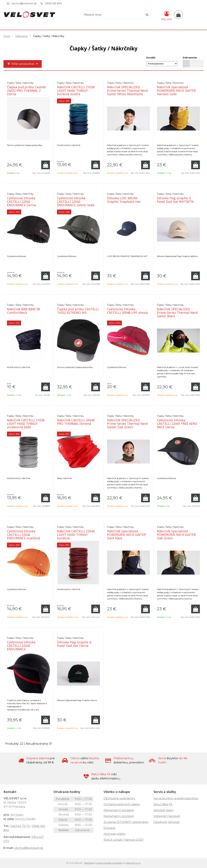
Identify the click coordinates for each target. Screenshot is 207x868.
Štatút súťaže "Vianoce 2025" (124, 840)
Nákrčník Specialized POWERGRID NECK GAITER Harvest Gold (176, 91)
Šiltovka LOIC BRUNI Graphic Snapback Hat (124, 200)
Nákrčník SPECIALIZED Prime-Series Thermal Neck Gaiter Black (177, 313)
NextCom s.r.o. (133, 863)
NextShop (89, 863)
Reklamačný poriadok (119, 810)
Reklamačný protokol (119, 816)
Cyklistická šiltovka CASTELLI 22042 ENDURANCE (21, 646)
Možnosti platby (115, 834)
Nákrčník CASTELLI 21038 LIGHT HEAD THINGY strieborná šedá (26, 424)
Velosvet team (163, 810)
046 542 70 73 (20, 826)
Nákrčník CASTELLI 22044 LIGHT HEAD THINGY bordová (76, 535)
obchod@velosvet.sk (24, 3)
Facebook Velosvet (167, 822)
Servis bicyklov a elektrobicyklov (176, 798)
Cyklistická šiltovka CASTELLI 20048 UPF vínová (127, 311)
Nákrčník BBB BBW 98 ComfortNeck (23, 311)
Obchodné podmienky (119, 798)
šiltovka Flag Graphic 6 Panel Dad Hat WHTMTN (175, 200)
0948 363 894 (53, 3)
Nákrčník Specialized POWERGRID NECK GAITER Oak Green (176, 535)
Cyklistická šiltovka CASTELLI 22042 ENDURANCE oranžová (24, 535)
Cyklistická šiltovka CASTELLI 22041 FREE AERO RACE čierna (177, 424)
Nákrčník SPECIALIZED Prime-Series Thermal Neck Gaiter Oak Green (127, 424)
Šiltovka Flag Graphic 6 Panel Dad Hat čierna (74, 644)
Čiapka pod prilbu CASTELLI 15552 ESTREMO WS (78, 311)
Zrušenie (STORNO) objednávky (126, 822)
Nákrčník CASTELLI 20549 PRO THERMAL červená (76, 422)
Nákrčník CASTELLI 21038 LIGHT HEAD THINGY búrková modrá (76, 91)
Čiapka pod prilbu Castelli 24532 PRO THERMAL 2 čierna (26, 91)
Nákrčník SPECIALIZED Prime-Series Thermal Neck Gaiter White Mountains (127, 91)
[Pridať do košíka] (46, 165)
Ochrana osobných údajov (122, 804)
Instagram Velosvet (167, 816)
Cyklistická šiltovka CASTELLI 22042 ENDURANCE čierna (21, 202)
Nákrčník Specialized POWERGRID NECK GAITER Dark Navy (126, 535)
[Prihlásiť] (167, 15)
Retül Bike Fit (163, 804)
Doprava (109, 828)
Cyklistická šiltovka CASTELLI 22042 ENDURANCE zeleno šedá (76, 202)
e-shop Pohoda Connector (109, 863)
